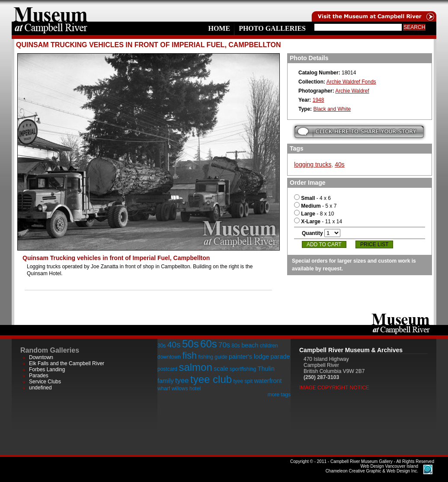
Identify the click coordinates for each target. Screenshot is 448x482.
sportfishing (243, 369)
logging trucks (313, 164)
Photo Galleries (272, 28)
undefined (40, 388)
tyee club (211, 379)
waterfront (268, 381)
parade (280, 357)
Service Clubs (45, 382)
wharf (164, 389)
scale (221, 369)
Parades (39, 376)
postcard (167, 369)
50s (190, 344)
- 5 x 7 (315, 206)
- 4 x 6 (312, 198)
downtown (169, 357)
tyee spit (243, 381)
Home (219, 28)
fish (189, 355)
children (269, 346)
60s (209, 344)
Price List (374, 244)
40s (340, 164)
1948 (318, 100)
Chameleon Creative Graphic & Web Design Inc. (372, 469)
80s (235, 346)
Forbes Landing (47, 370)
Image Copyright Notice (334, 388)
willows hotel (186, 389)
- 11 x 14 (318, 222)
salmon (195, 367)
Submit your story (359, 132)
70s (224, 345)
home (51, 11)
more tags (279, 395)
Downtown (41, 357)
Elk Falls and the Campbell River (67, 363)
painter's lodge (249, 357)
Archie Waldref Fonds (351, 82)
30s (162, 346)
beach (250, 345)
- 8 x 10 (314, 214)
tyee (182, 381)
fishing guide (213, 357)
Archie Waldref (352, 91)
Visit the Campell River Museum (373, 11)
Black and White (332, 109)
